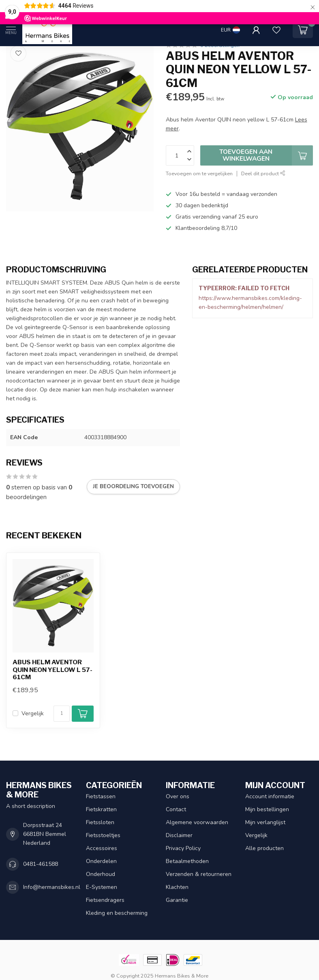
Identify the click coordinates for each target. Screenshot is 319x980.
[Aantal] (62, 714)
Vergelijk (33, 713)
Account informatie (270, 796)
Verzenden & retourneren (199, 874)
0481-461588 (41, 864)
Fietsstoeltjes (103, 835)
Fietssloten (100, 822)
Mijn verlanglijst (265, 822)
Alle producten (264, 848)
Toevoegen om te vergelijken (199, 173)
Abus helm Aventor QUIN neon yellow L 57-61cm (52, 670)
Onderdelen (101, 861)
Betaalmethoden (187, 861)
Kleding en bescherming (117, 913)
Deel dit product (263, 173)
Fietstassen (101, 796)
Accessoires (102, 848)
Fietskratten (101, 809)
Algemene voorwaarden (197, 822)
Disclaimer (179, 835)
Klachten (177, 887)
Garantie (177, 900)
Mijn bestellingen (267, 809)
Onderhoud (101, 874)
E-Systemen (102, 887)
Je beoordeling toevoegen (133, 487)
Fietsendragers (105, 900)
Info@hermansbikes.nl (52, 887)
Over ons (178, 796)
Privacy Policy (183, 848)
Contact (176, 809)
